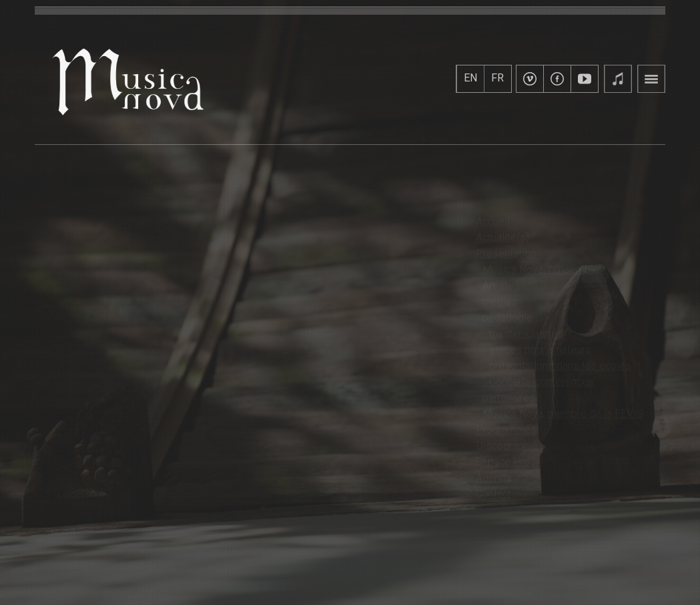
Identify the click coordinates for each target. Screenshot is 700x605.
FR (497, 78)
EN (470, 78)
